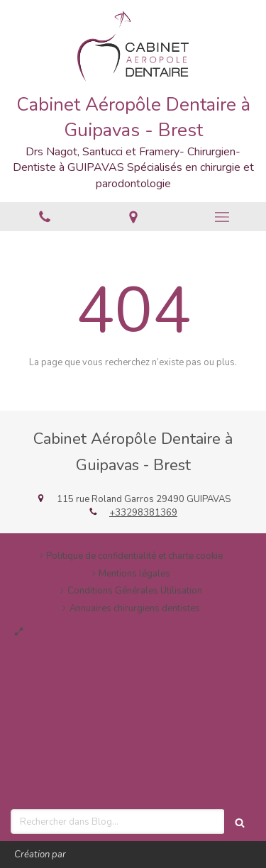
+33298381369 (143, 513)
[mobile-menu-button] (222, 217)
